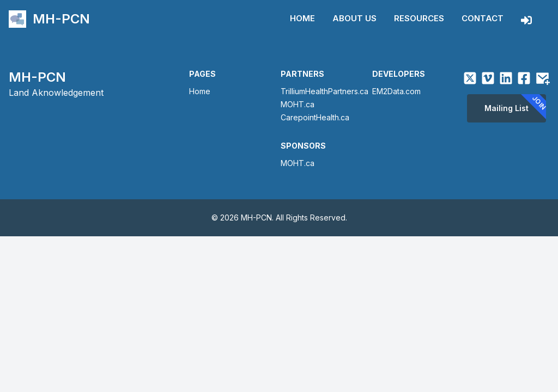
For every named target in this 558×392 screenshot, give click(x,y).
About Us (354, 18)
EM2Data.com (396, 91)
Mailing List (515, 108)
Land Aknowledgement (56, 93)
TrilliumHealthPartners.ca (325, 91)
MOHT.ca (298, 104)
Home (302, 18)
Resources (419, 18)
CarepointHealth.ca (315, 117)
